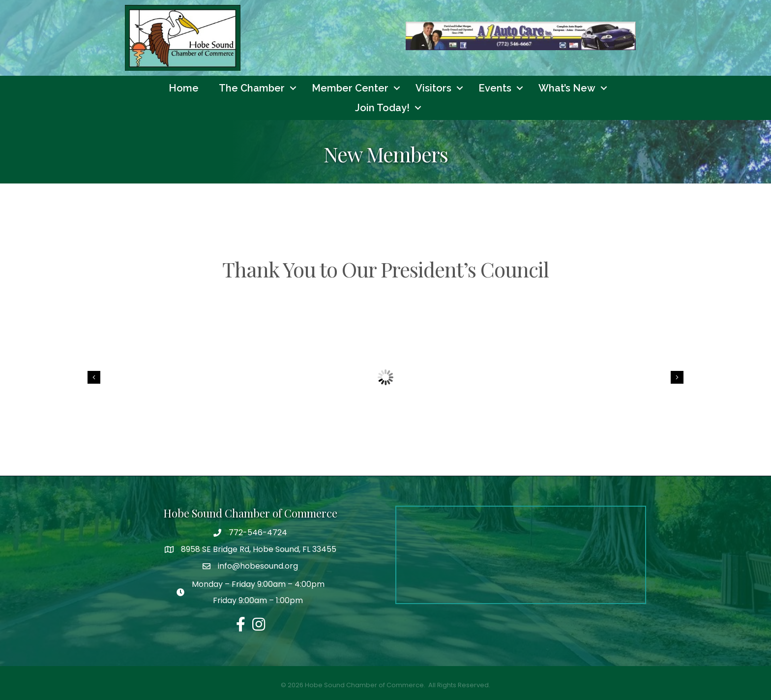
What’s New (567, 88)
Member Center (350, 88)
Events (495, 88)
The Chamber (252, 88)
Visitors (433, 88)
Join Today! (382, 108)
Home (184, 88)
